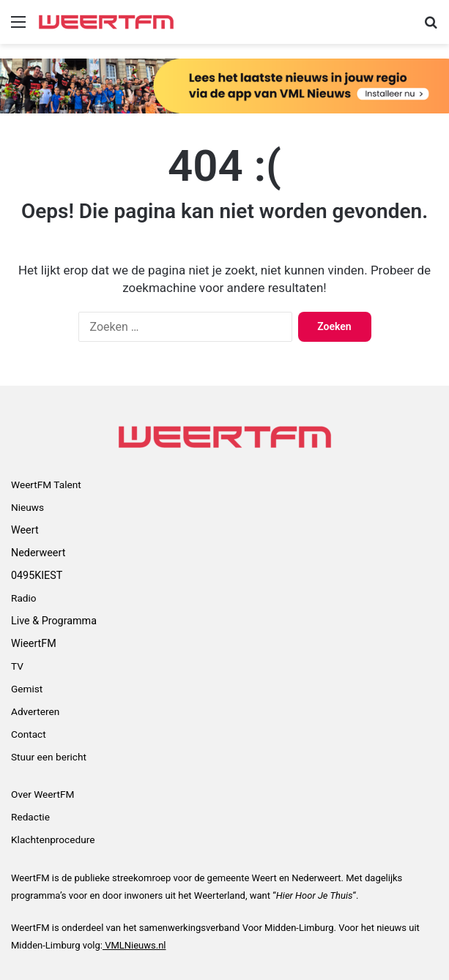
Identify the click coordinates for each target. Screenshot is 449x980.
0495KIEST (37, 575)
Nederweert (38, 553)
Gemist (27, 689)
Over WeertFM (42, 794)
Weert (25, 530)
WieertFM (34, 643)
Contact (29, 734)
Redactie (30, 817)
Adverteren (35, 711)
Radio (24, 598)
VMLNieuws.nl (134, 945)
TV (17, 666)
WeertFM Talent (46, 485)
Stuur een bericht (49, 757)
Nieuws (27, 507)
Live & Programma (54, 621)
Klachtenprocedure (53, 839)
